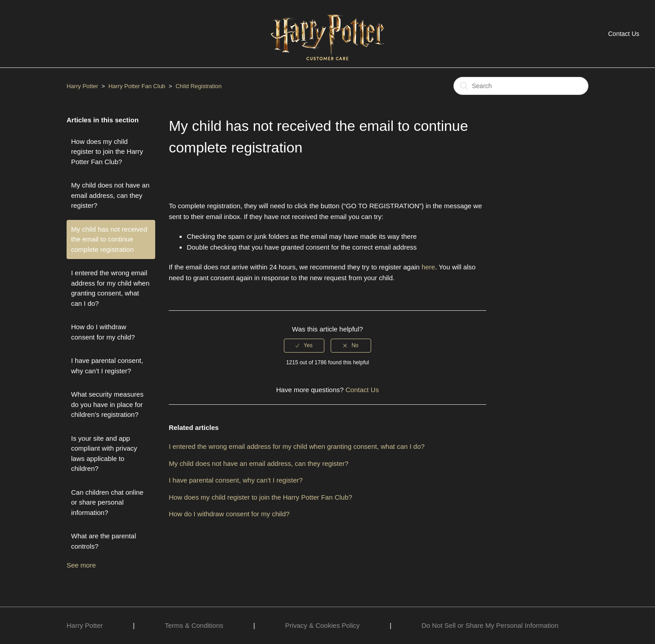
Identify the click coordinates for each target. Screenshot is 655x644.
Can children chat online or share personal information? (107, 502)
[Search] (521, 86)
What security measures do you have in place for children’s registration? (107, 404)
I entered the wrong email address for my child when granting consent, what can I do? (110, 288)
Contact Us (624, 34)
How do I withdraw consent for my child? (103, 332)
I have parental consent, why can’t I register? (107, 366)
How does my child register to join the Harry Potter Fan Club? (107, 152)
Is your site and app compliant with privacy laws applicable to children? (104, 454)
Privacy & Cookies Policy (323, 625)
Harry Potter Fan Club (138, 86)
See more (81, 565)
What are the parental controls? (103, 541)
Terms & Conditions (194, 625)
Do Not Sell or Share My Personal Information (490, 625)
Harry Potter (82, 86)
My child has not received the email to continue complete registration (109, 239)
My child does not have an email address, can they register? (110, 195)
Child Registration (199, 86)
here (428, 267)
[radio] (304, 345)
